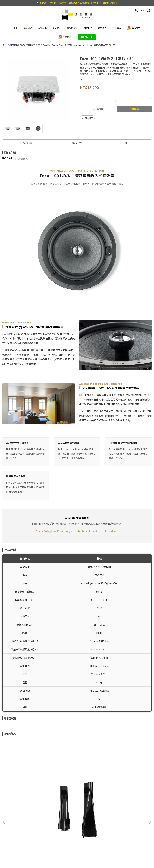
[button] (72, 89)
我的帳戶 (14, 816)
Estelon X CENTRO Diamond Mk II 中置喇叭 (77, 787)
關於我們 (88, 28)
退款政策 (50, 816)
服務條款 (62, 816)
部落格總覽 (72, 28)
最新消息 (28, 28)
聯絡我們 (102, 28)
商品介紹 (27, 143)
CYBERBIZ (63, 860)
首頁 (16, 28)
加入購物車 (98, 109)
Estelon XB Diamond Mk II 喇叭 (125, 786)
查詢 (4, 816)
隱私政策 (38, 816)
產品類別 (57, 28)
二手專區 (117, 28)
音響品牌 (42, 28)
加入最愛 (87, 118)
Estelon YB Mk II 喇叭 (29, 786)
